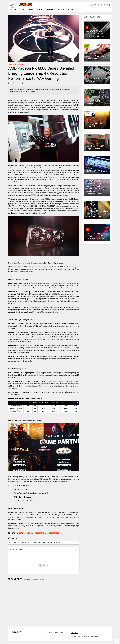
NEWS (22, 10)
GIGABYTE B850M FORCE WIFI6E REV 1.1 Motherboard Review (96, 34)
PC (28, 64)
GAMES (40, 10)
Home (10, 64)
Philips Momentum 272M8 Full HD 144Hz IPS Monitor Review (96, 236)
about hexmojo (59, 632)
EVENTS (61, 10)
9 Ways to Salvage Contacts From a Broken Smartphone (97, 56)
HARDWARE (51, 10)
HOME (13, 10)
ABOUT (71, 10)
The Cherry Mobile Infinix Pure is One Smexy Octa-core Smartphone (97, 214)
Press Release (20, 64)
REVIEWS (31, 10)
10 (88, 230)
